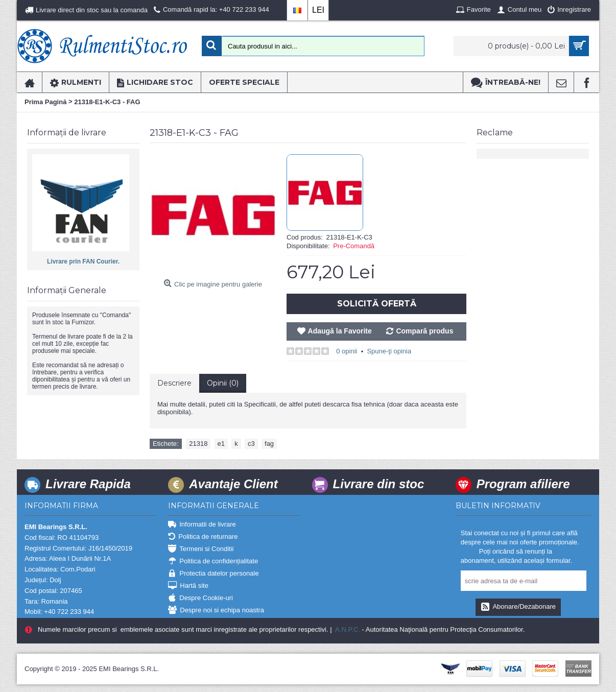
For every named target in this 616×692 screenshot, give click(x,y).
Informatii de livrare (202, 525)
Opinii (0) (223, 383)
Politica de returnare (203, 537)
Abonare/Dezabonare (518, 607)
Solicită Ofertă (377, 304)
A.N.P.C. (347, 629)
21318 (198, 444)
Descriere (174, 383)
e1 (221, 444)
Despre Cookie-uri (200, 598)
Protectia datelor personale (213, 574)
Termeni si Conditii (201, 549)
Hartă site (188, 586)
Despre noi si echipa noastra (216, 611)
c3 (251, 444)
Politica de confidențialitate (213, 562)
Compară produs (424, 331)
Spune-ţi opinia (389, 351)
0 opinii (347, 351)
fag (269, 444)
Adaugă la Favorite (340, 331)
